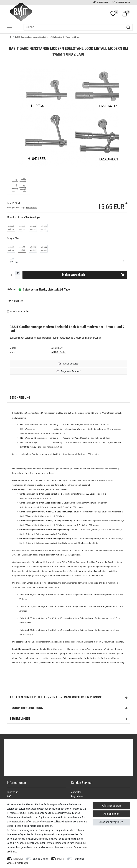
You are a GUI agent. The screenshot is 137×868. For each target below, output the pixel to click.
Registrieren (121, 2)
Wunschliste (16, 301)
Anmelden (101, 2)
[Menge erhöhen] (18, 273)
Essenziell (18, 859)
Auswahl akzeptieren (111, 822)
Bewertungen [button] (68, 719)
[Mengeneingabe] (11, 275)
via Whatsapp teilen (18, 311)
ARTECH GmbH (59, 352)
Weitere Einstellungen (18, 863)
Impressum (13, 792)
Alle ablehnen (111, 814)
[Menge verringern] (18, 277)
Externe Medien (40, 859)
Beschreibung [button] (68, 398)
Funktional (79, 859)
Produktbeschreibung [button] (68, 708)
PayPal (61, 859)
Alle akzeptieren (111, 806)
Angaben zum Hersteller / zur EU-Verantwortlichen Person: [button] (68, 698)
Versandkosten (31, 208)
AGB (9, 796)
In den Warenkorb (93, 275)
